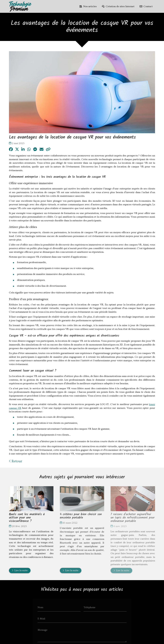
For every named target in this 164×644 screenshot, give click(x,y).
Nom (40, 607)
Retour (16, 461)
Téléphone (90, 607)
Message (43, 630)
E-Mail (41, 619)
